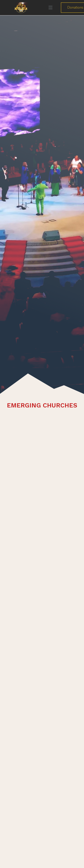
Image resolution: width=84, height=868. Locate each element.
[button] (50, 8)
